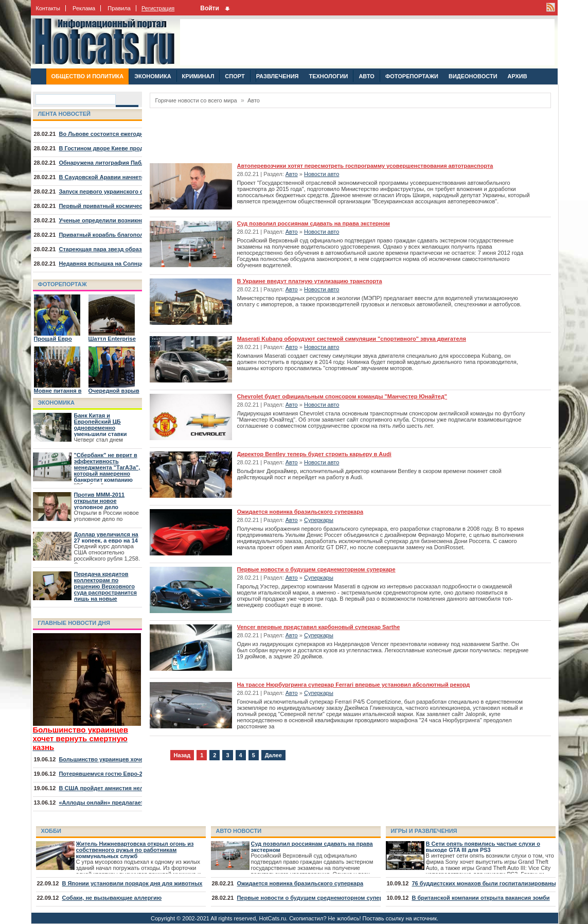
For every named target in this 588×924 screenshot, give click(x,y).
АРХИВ (518, 76)
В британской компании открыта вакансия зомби (480, 898)
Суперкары (319, 520)
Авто (254, 100)
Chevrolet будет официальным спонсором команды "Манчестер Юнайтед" (342, 396)
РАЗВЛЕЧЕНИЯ (277, 76)
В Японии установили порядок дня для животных (132, 883)
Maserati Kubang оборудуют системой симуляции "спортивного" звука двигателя (352, 339)
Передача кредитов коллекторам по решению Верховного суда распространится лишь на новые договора (106, 589)
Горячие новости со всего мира (196, 100)
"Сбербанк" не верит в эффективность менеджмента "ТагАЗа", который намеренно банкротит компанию (107, 467)
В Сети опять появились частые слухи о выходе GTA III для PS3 (483, 847)
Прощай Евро (53, 339)
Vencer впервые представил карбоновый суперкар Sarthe (319, 627)
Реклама (84, 8)
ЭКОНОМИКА (153, 76)
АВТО (366, 76)
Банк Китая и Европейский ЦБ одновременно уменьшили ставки (101, 425)
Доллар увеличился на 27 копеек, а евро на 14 (106, 537)
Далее (273, 755)
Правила (119, 8)
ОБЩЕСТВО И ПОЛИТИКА (88, 76)
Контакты (48, 8)
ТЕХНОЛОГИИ (328, 76)
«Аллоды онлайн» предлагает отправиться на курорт (134, 803)
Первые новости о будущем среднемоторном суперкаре (316, 569)
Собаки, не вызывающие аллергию (112, 898)
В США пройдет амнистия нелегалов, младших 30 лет (134, 788)
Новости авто (322, 174)
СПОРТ (235, 76)
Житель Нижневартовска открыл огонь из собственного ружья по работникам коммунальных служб (135, 850)
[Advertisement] (367, 42)
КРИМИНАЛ (198, 76)
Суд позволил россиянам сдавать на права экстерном (314, 223)
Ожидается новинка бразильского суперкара (300, 512)
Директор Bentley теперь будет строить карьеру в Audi (314, 454)
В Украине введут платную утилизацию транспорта (310, 281)
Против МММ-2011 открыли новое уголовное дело (100, 501)
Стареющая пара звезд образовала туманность (126, 249)
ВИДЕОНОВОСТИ (473, 76)
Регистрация (158, 8)
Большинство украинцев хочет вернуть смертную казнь (138, 759)
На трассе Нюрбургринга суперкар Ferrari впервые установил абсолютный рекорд (354, 685)
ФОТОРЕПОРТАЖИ (412, 76)
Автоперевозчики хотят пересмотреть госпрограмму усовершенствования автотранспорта (365, 166)
